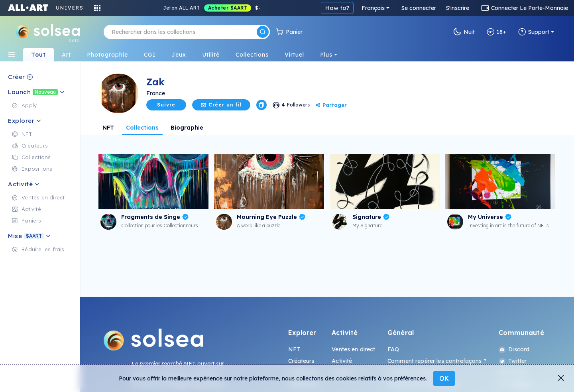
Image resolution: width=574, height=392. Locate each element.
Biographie (187, 128)
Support (534, 32)
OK (444, 378)
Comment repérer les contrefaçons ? (437, 361)
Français (373, 8)
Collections (142, 128)
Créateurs (301, 361)
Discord (514, 349)
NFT (108, 128)
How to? (337, 8)
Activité (342, 361)
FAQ (393, 349)
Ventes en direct (353, 349)
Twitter (513, 361)
